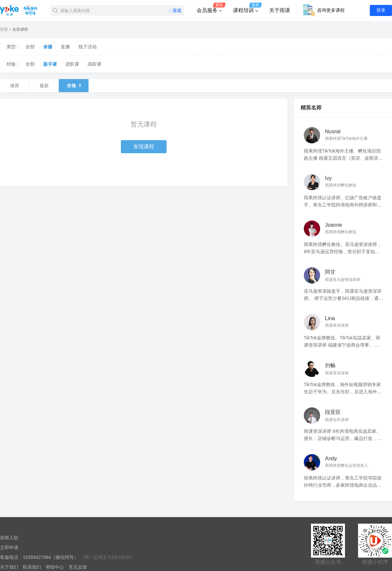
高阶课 (94, 64)
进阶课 (72, 64)
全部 (30, 47)
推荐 (15, 86)
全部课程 (20, 29)
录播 (48, 47)
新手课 (50, 64)
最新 (44, 86)
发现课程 (144, 147)
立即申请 (9, 547)
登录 (381, 10)
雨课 (4, 29)
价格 (73, 86)
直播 (65, 47)
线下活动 (88, 47)
